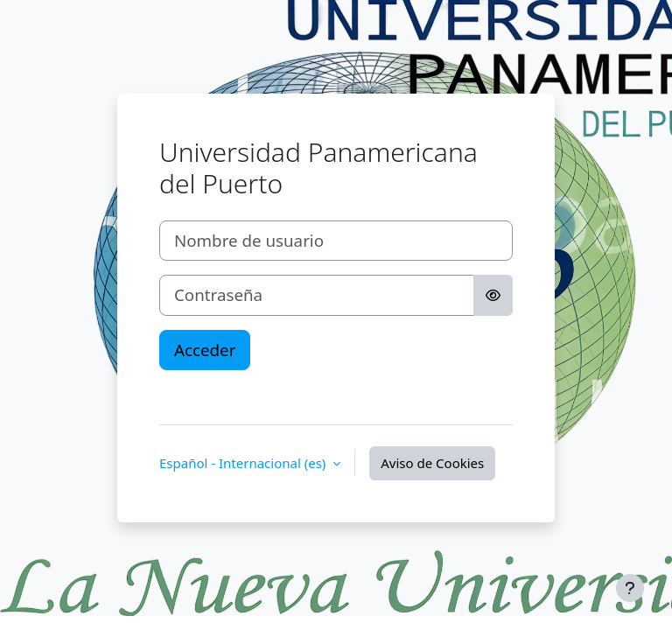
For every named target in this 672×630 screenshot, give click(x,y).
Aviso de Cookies (432, 463)
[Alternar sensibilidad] (493, 295)
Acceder (205, 350)
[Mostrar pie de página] (630, 588)
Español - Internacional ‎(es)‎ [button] (244, 463)
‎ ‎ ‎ (163, 394)
